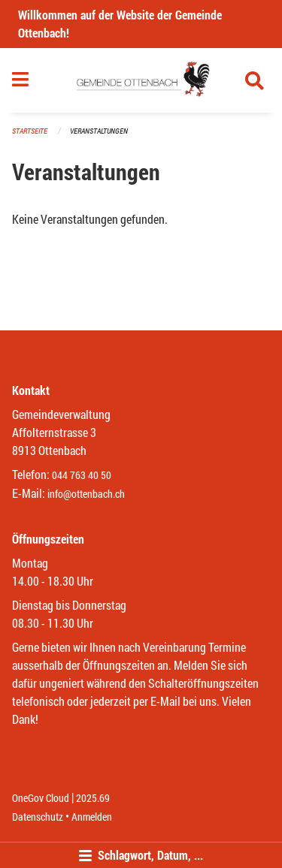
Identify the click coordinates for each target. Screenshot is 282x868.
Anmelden (92, 817)
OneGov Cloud (41, 798)
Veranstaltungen (99, 131)
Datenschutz (38, 817)
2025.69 (93, 798)
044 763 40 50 (82, 475)
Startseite (30, 131)
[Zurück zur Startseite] (141, 80)
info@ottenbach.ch (86, 494)
